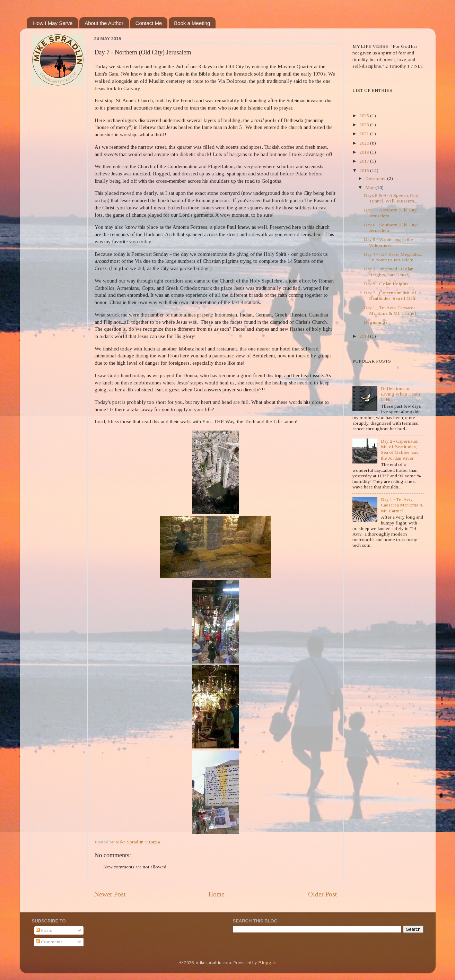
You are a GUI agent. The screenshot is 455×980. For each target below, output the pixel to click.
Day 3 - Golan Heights (386, 284)
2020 (365, 143)
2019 (365, 152)
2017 (365, 161)
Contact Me (149, 23)
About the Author (104, 23)
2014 (365, 336)
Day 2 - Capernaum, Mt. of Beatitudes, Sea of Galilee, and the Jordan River (400, 450)
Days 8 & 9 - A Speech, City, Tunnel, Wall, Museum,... (391, 198)
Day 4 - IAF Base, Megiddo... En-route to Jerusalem (393, 257)
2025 (365, 116)
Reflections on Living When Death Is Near (400, 394)
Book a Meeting (192, 23)
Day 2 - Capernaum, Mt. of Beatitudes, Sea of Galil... (392, 296)
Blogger (267, 962)
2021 (365, 134)
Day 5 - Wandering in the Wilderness (388, 242)
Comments (49, 942)
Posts (44, 930)
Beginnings (376, 322)
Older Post (322, 894)
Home (217, 894)
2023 (365, 125)
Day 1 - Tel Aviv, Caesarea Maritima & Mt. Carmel (390, 310)
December (376, 178)
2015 (365, 170)
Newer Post (110, 894)
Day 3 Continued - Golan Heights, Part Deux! (389, 272)
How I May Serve (53, 23)
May (370, 187)
